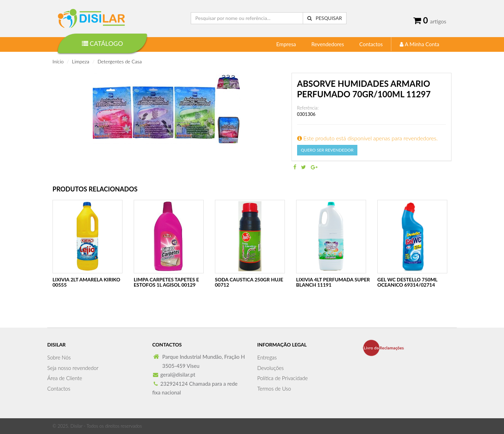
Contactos (371, 44)
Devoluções (271, 368)
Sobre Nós (59, 357)
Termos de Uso (274, 388)
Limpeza (81, 61)
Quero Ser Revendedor (327, 150)
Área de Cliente (65, 378)
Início (58, 61)
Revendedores (327, 44)
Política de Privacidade (282, 378)
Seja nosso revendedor (73, 368)
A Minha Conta (419, 44)
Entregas (267, 357)
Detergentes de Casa (120, 61)
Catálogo (103, 43)
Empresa (286, 44)
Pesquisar (325, 18)
